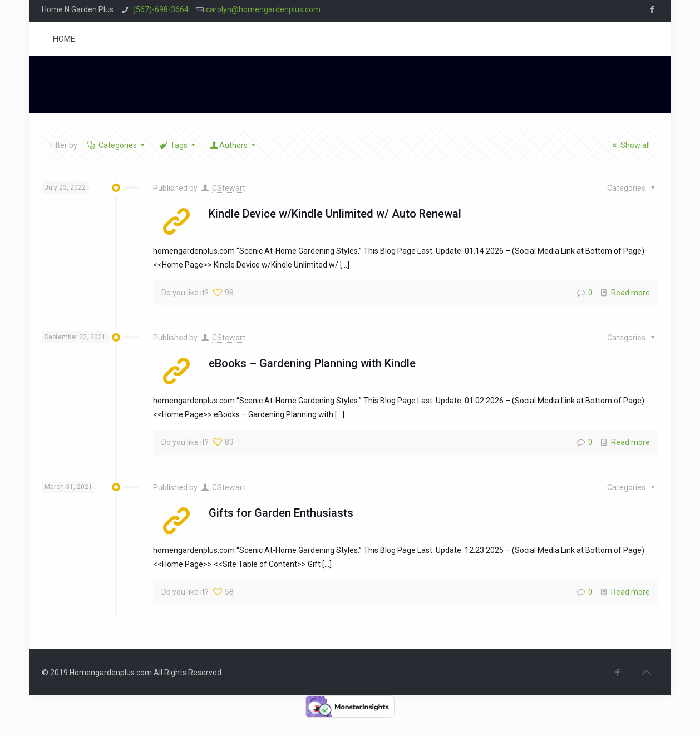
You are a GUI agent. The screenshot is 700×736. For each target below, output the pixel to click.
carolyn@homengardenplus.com (263, 9)
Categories (117, 145)
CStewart (229, 188)
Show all (630, 145)
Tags (178, 145)
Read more (630, 293)
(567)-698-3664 (160, 9)
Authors (234, 145)
